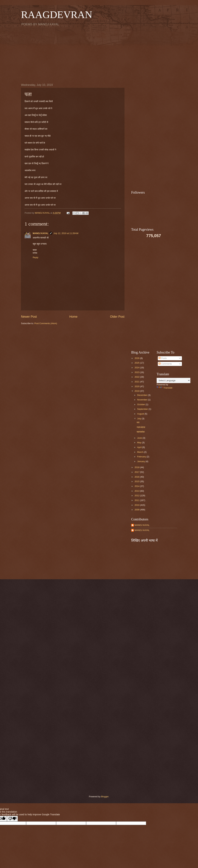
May (140, 442)
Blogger (105, 797)
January (141, 461)
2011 (137, 500)
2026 (137, 358)
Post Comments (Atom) (46, 323)
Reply (36, 257)
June (140, 438)
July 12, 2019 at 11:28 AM (66, 233)
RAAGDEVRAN (57, 15)
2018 (137, 467)
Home (73, 317)
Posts (163, 358)
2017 (137, 472)
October (141, 404)
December (142, 395)
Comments (165, 364)
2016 (137, 477)
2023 (137, 372)
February (142, 457)
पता (138, 422)
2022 (137, 377)
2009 (137, 510)
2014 (137, 486)
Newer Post (29, 317)
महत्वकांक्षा (141, 432)
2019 (137, 391)
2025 (137, 363)
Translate (165, 388)
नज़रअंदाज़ (141, 427)
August (141, 414)
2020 (137, 386)
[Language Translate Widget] (174, 380)
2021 (137, 382)
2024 (137, 368)
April (140, 447)
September (143, 409)
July (139, 419)
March (140, 452)
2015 (137, 481)
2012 (137, 496)
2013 (137, 491)
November (142, 400)
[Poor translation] (12, 819)
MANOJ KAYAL (41, 233)
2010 (137, 505)
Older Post (117, 317)
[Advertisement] (99, 55)
